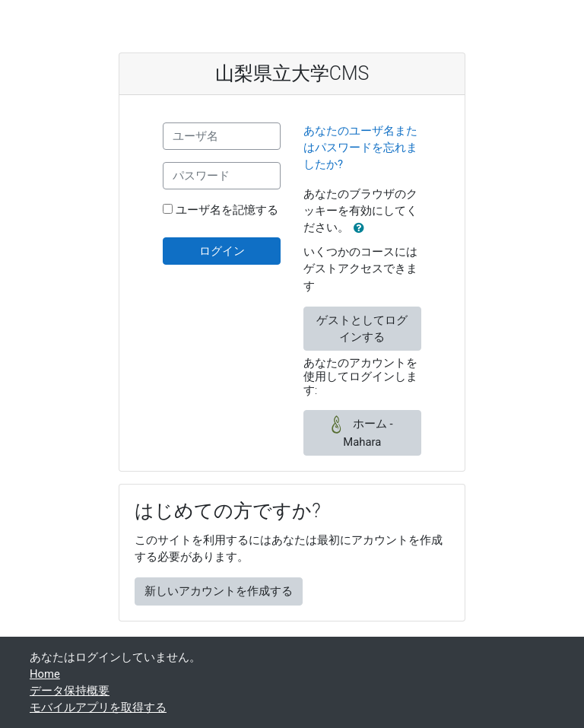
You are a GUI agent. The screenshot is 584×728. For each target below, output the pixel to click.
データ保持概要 (70, 691)
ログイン (222, 251)
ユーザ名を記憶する (227, 210)
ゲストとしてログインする (362, 329)
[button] (362, 228)
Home (45, 674)
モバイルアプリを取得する (98, 707)
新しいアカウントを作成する (219, 591)
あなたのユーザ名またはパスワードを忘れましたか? (360, 148)
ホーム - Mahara (362, 432)
